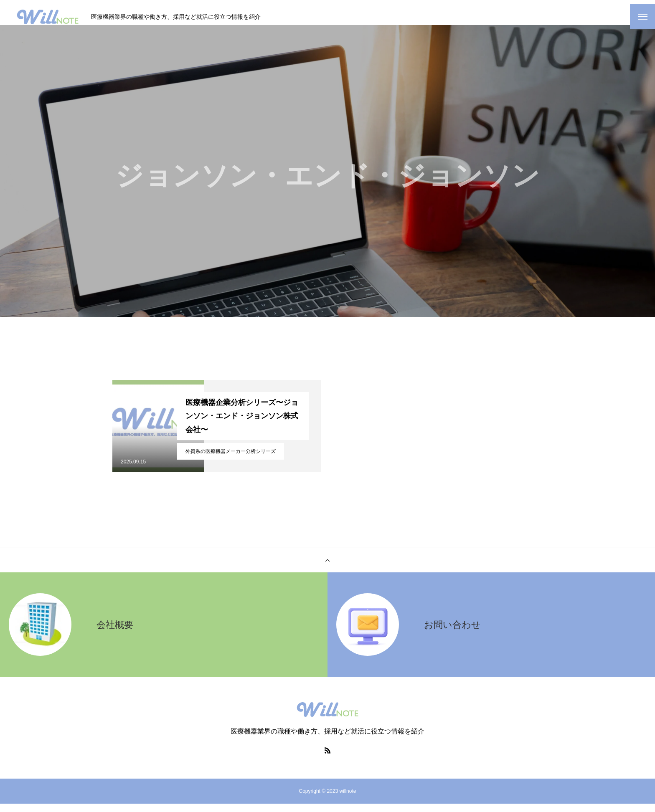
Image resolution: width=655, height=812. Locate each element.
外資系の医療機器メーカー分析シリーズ (231, 460)
